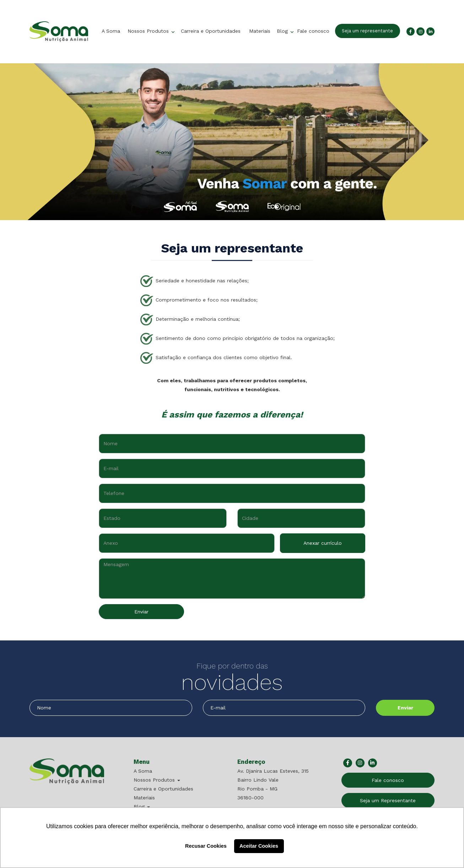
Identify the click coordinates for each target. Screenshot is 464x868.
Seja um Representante (388, 800)
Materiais (260, 31)
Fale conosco (313, 31)
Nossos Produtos (149, 31)
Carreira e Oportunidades (211, 31)
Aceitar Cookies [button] (259, 846)
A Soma (111, 31)
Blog (283, 31)
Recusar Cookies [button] (206, 846)
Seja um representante (367, 31)
